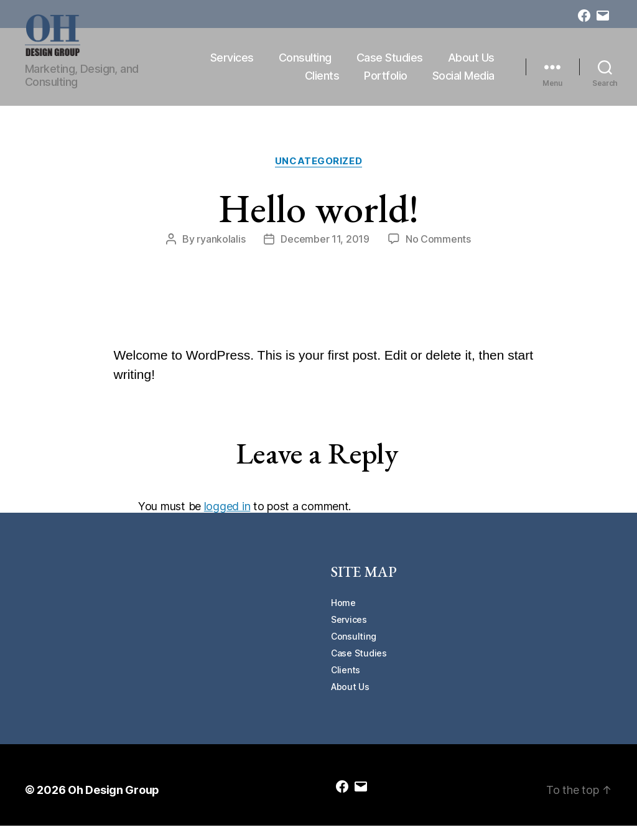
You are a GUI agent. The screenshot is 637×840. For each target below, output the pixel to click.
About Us (257, 83)
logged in (227, 521)
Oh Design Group (114, 804)
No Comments (438, 254)
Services (304, 64)
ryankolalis (221, 254)
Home (343, 617)
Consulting (377, 64)
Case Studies (461, 64)
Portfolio (386, 83)
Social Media (463, 83)
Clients (322, 83)
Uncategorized (318, 175)
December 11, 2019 (325, 254)
